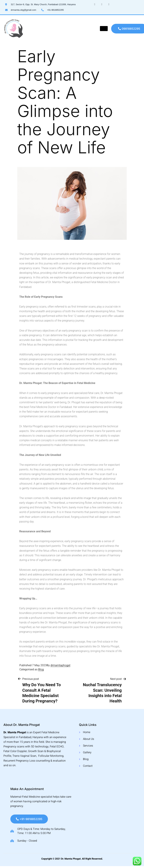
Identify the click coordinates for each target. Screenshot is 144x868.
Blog (41, 669)
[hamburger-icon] (104, 29)
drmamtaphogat (60, 665)
